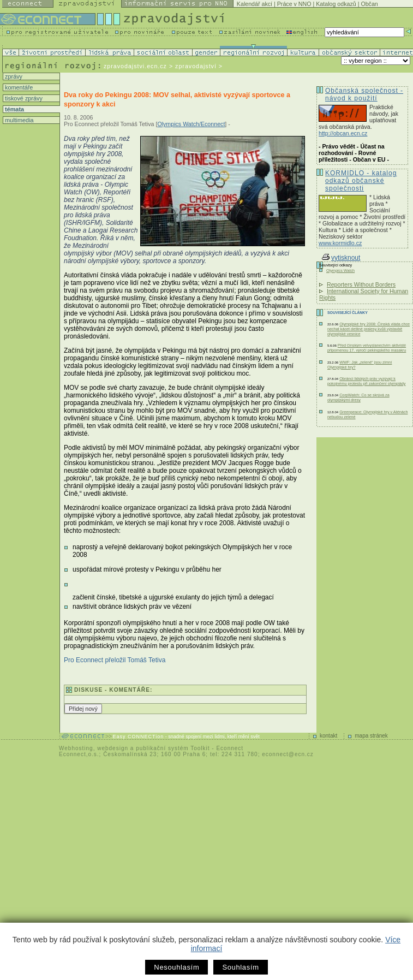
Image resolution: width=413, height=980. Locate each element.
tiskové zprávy (23, 98)
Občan (369, 4)
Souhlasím (240, 967)
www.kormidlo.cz (340, 243)
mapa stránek (371, 736)
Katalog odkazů (336, 4)
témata (14, 109)
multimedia (19, 120)
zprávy (13, 76)
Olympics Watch (340, 271)
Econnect (230, 748)
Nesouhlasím (176, 967)
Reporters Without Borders (361, 284)
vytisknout (341, 258)
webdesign (113, 748)
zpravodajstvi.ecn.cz (135, 66)
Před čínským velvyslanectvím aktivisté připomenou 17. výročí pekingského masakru (367, 348)
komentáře (18, 87)
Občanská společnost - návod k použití (364, 94)
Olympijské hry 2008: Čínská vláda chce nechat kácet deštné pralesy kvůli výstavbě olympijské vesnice (369, 329)
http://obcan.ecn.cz (343, 133)
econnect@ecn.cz (288, 754)
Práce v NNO (294, 4)
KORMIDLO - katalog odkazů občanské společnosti (361, 181)
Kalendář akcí (255, 4)
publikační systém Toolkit (173, 748)
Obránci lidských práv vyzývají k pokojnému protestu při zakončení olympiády (366, 381)
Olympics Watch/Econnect (191, 124)
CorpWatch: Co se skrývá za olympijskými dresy (358, 397)
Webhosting (76, 748)
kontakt (328, 736)
